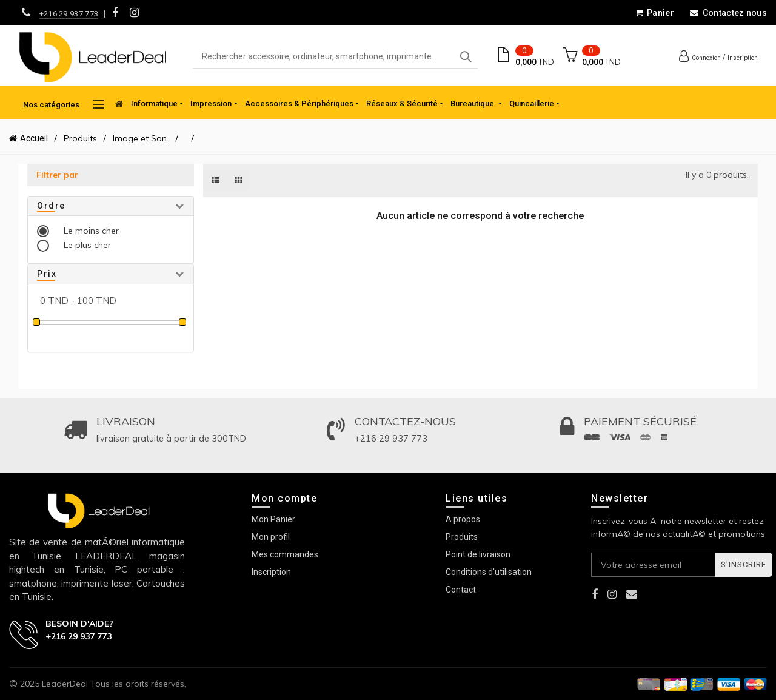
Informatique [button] (154, 103)
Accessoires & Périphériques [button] (299, 103)
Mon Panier (273, 519)
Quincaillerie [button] (532, 103)
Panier (654, 13)
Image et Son (141, 138)
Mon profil (271, 537)
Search (466, 57)
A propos (463, 519)
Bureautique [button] (473, 103)
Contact (461, 590)
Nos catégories (64, 104)
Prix (47, 274)
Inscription (743, 58)
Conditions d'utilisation (489, 572)
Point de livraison (478, 554)
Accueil (34, 138)
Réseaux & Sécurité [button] (402, 103)
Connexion (706, 58)
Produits (80, 138)
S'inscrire (744, 564)
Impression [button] (211, 103)
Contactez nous (728, 13)
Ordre (51, 206)
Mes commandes (285, 554)
